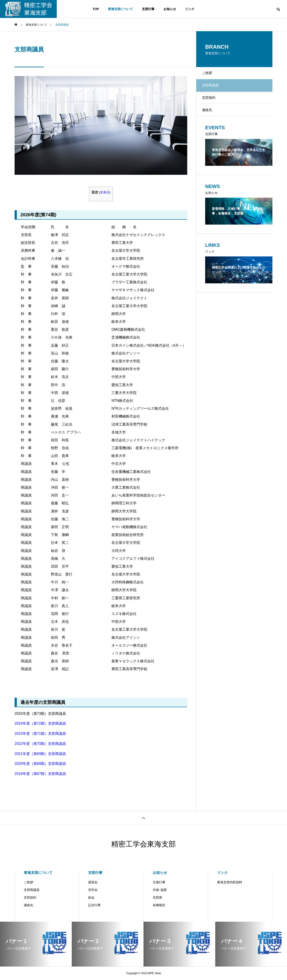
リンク (190, 9)
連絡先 (211, 122)
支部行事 (148, 9)
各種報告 (159, 905)
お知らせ (170, 9)
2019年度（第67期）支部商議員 (40, 774)
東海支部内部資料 (230, 882)
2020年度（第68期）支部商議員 (40, 764)
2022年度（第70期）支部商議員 (40, 744)
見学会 (93, 890)
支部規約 (212, 106)
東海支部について (120, 9)
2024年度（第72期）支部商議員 (40, 723)
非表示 (105, 192)
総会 (91, 897)
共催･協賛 (160, 890)
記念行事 (94, 905)
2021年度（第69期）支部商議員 (40, 754)
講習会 (93, 882)
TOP (96, 9)
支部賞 (157, 897)
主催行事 (159, 882)
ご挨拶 (211, 75)
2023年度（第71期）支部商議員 (40, 734)
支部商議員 (32, 890)
